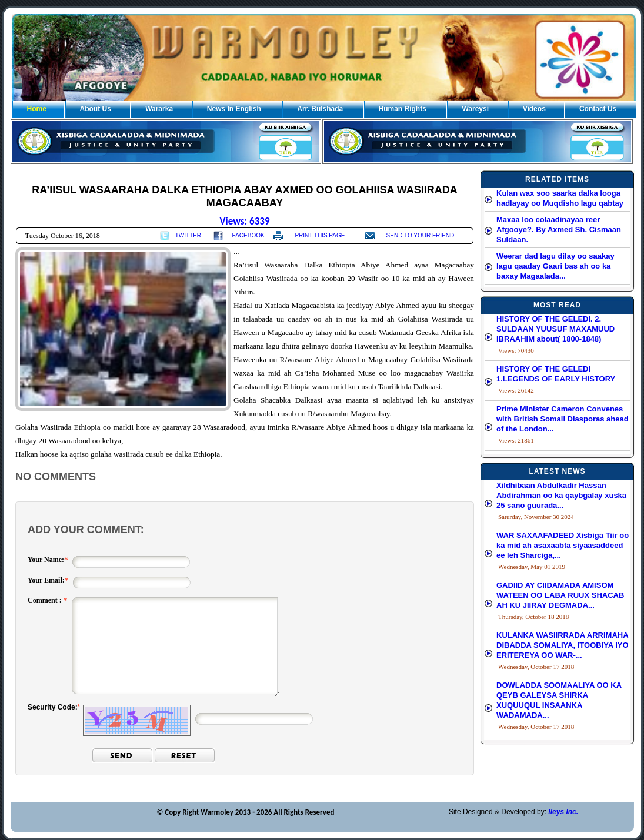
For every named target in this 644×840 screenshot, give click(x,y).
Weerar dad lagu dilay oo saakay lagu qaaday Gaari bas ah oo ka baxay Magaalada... (555, 266)
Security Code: (53, 707)
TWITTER (188, 235)
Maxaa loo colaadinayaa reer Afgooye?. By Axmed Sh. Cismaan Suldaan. (559, 230)
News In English (234, 109)
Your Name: (46, 560)
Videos (534, 109)
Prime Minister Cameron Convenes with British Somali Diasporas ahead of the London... (563, 419)
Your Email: (46, 580)
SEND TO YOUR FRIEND (421, 235)
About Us (96, 109)
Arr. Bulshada (320, 109)
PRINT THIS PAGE (320, 235)
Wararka (159, 109)
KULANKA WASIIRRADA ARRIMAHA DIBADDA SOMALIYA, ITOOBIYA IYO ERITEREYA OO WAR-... (563, 645)
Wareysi (475, 109)
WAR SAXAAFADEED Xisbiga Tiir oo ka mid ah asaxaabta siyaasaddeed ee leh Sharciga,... (563, 545)
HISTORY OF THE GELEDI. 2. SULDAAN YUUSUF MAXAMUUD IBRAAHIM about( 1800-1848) (555, 329)
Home (37, 109)
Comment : (46, 600)
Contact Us (598, 109)
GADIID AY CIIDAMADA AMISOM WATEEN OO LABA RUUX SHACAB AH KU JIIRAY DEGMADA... (560, 595)
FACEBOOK (248, 235)
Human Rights (403, 109)
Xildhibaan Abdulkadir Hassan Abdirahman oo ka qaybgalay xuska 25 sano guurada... (561, 495)
